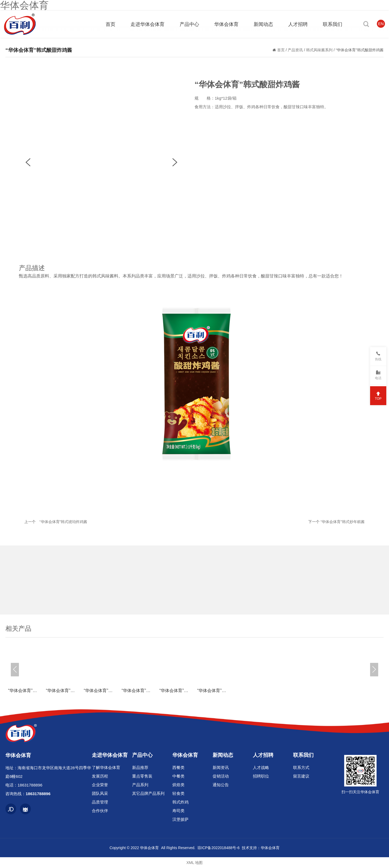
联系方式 (301, 767)
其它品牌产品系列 (148, 793)
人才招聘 (263, 755)
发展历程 (100, 776)
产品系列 (140, 785)
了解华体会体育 (106, 767)
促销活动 (221, 776)
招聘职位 (261, 776)
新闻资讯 (221, 767)
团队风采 (100, 793)
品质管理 (100, 802)
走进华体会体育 (110, 755)
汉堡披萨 (180, 819)
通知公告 (221, 785)
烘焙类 (178, 785)
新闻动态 (223, 755)
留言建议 (301, 776)
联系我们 (303, 755)
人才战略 (261, 767)
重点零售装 (142, 776)
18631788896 (30, 785)
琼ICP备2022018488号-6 (219, 848)
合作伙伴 (100, 811)
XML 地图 (194, 863)
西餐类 (178, 767)
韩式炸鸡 (180, 802)
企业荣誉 (100, 785)
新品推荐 (140, 767)
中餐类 (178, 776)
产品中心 (142, 755)
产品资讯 (296, 50)
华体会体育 (185, 755)
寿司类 (178, 811)
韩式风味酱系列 (320, 50)
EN (381, 24)
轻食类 (178, 793)
